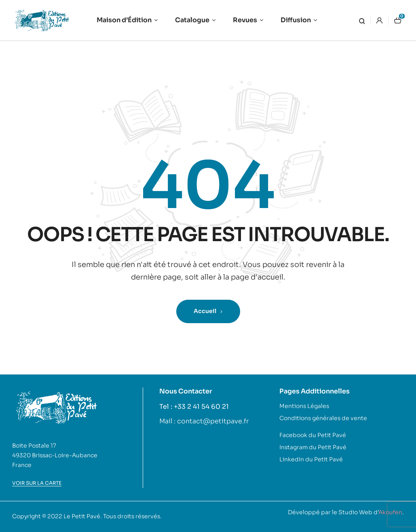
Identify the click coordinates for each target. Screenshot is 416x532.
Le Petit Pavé (82, 516)
